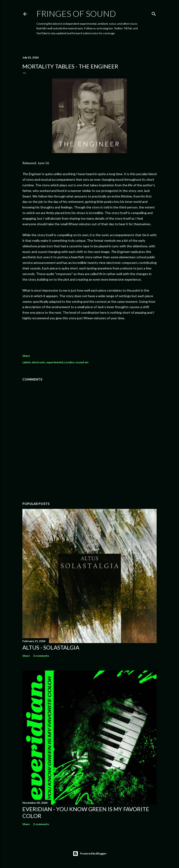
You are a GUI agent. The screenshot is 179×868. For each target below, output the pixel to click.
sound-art (82, 362)
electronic (38, 362)
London (69, 362)
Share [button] (26, 356)
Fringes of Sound (76, 14)
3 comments (41, 656)
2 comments (41, 824)
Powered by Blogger (90, 854)
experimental (55, 362)
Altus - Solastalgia (51, 647)
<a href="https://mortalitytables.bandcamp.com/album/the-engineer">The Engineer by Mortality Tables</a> (89, 335)
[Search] (154, 13)
